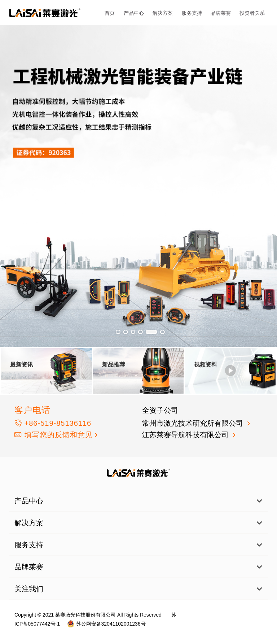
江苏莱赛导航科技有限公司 (186, 435)
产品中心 (134, 13)
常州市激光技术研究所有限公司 (194, 423)
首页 (110, 13)
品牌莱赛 (221, 13)
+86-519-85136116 (53, 423)
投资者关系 (252, 13)
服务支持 (192, 13)
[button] (118, 332)
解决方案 (163, 13)
